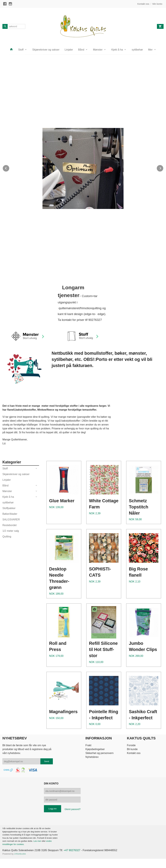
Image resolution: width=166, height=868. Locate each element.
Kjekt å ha (117, 50)
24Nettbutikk (20, 854)
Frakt (88, 745)
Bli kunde (132, 749)
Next (163, 168)
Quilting (7, 537)
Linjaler (69, 50)
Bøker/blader (10, 514)
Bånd (81, 50)
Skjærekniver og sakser (46, 50)
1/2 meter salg (11, 531)
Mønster (98, 50)
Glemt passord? (73, 809)
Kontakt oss (134, 753)
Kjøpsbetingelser (95, 749)
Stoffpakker (9, 508)
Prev (9, 168)
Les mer (38, 841)
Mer (150, 50)
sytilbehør (137, 50)
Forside (131, 745)
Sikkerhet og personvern (99, 753)
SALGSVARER (11, 520)
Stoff (21, 50)
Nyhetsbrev (92, 757)
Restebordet (9, 525)
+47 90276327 (72, 850)
